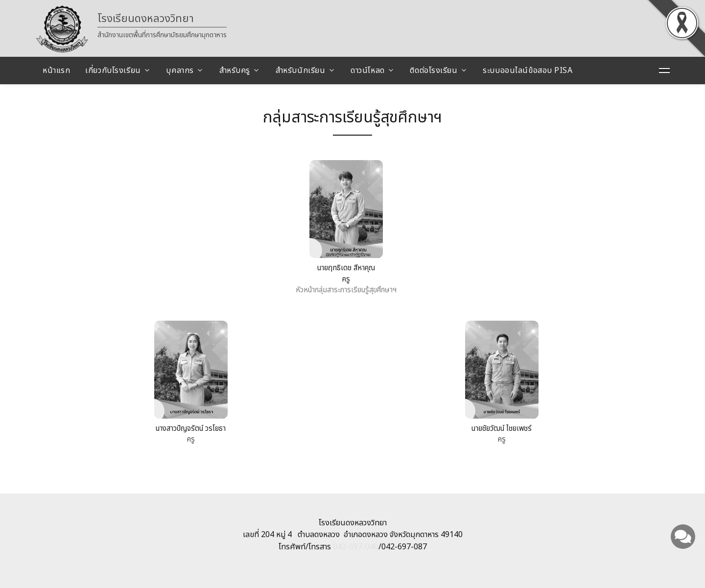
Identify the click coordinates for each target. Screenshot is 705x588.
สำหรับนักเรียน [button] (301, 71)
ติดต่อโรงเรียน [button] (434, 71)
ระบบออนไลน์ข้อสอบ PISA (528, 71)
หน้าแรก (56, 71)
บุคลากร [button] (180, 71)
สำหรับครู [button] (235, 71)
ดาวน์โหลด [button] (367, 71)
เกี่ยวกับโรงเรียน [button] (113, 71)
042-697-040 (356, 547)
